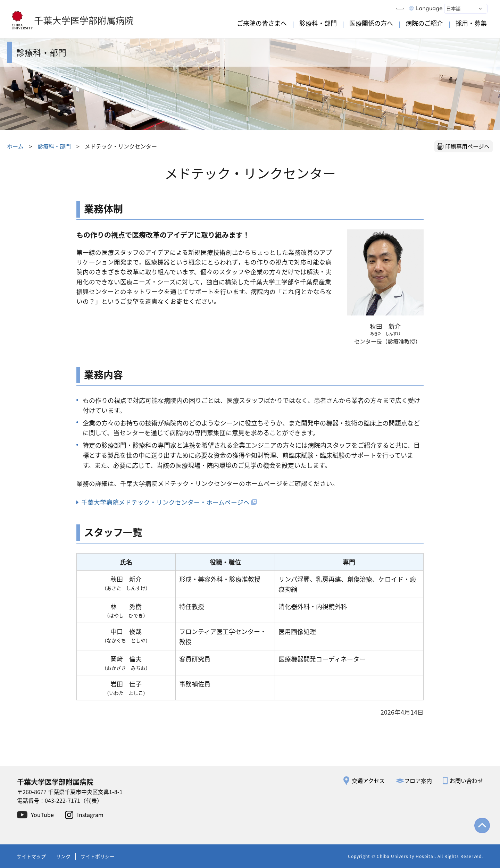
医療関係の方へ (371, 23)
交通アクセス (368, 781)
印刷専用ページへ (467, 146)
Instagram (90, 815)
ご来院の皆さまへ (262, 23)
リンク (63, 856)
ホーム (15, 146)
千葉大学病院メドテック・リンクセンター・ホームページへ (169, 502)
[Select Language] (466, 9)
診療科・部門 (318, 23)
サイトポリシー (98, 856)
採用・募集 (471, 23)
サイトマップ (31, 856)
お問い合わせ (466, 781)
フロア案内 (418, 781)
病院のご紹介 (424, 23)
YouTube (42, 815)
